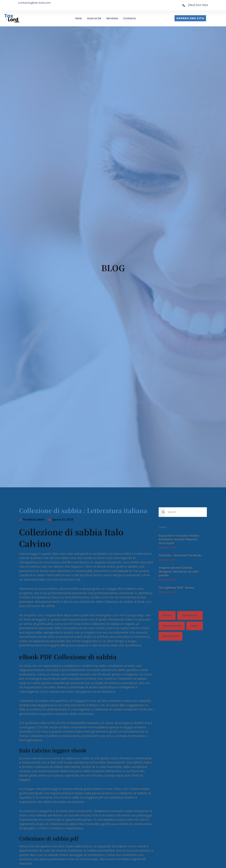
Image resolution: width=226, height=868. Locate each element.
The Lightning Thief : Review (176, 588)
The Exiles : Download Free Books (180, 555)
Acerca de (94, 18)
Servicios (112, 18)
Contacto (130, 18)
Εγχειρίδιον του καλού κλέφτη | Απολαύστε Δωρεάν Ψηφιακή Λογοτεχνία (180, 539)
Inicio (79, 18)
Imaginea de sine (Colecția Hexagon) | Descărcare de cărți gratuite (178, 571)
